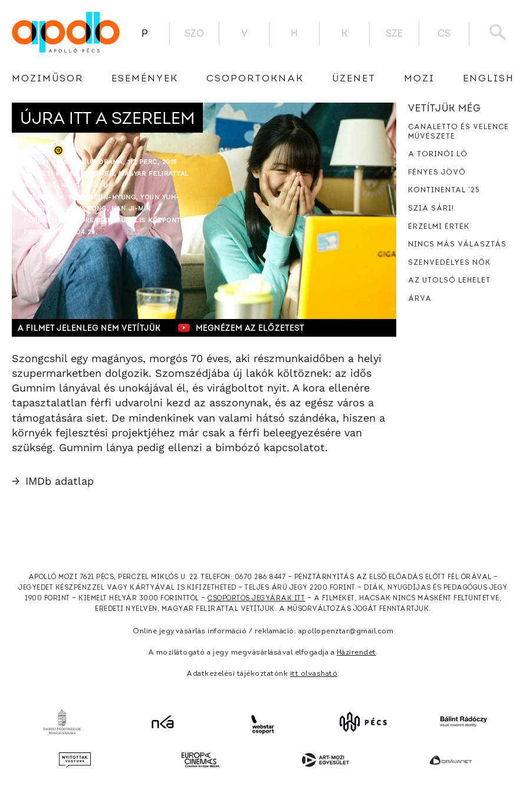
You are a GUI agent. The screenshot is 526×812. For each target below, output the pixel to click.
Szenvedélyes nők (449, 263)
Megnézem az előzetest (241, 328)
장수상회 (37, 150)
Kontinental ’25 (444, 190)
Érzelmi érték (439, 227)
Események (145, 79)
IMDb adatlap (53, 481)
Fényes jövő (437, 173)
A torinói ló (438, 154)
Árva (420, 299)
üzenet (354, 79)
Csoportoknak (255, 79)
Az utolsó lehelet (449, 281)
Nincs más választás (457, 245)
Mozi (419, 79)
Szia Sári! (431, 209)
